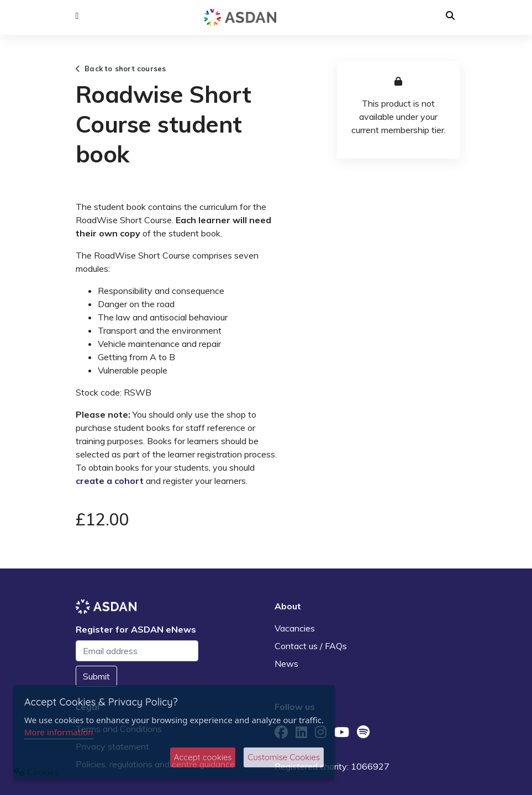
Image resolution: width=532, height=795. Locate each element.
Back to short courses (121, 69)
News (286, 664)
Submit (96, 676)
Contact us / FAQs (311, 646)
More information (59, 732)
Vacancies (295, 628)
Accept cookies (203, 757)
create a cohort (110, 481)
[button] (77, 16)
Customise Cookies (284, 757)
